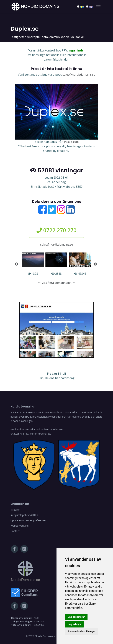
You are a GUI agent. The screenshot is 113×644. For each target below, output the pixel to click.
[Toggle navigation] (98, 7)
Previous (16, 264)
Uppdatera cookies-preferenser (29, 520)
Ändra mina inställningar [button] (82, 631)
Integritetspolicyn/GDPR (24, 515)
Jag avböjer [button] (74, 624)
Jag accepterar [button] (76, 617)
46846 (80, 264)
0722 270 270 (56, 230)
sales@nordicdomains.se (79, 75)
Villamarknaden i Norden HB (47, 429)
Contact (15, 531)
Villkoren (15, 510)
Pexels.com (71, 142)
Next (95, 264)
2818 (56, 264)
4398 (33, 264)
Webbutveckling (20, 526)
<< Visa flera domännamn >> (56, 283)
